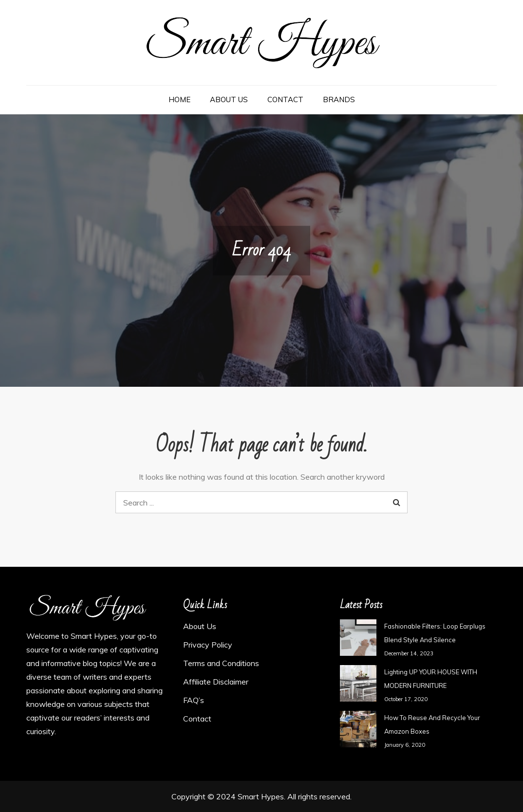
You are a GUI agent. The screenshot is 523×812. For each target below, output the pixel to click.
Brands (339, 99)
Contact (285, 99)
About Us (229, 99)
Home (179, 99)
